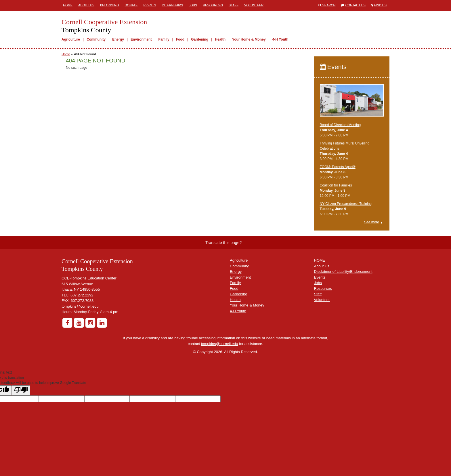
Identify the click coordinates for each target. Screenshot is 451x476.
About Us (86, 5)
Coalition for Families (336, 185)
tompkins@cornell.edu (80, 306)
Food (180, 39)
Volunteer (254, 5)
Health (220, 39)
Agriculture (71, 39)
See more (372, 222)
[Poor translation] (21, 390)
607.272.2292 (82, 295)
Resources (213, 5)
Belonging (109, 5)
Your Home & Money (249, 39)
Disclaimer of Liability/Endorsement (343, 272)
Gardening (200, 39)
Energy (118, 39)
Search (329, 5)
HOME (320, 260)
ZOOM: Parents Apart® (338, 167)
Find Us (380, 5)
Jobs (193, 5)
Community (96, 39)
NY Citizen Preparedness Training (346, 204)
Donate (131, 5)
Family (164, 39)
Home (68, 5)
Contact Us (355, 5)
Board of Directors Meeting (340, 125)
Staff (234, 5)
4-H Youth (280, 39)
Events (150, 5)
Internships (172, 5)
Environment (141, 39)
